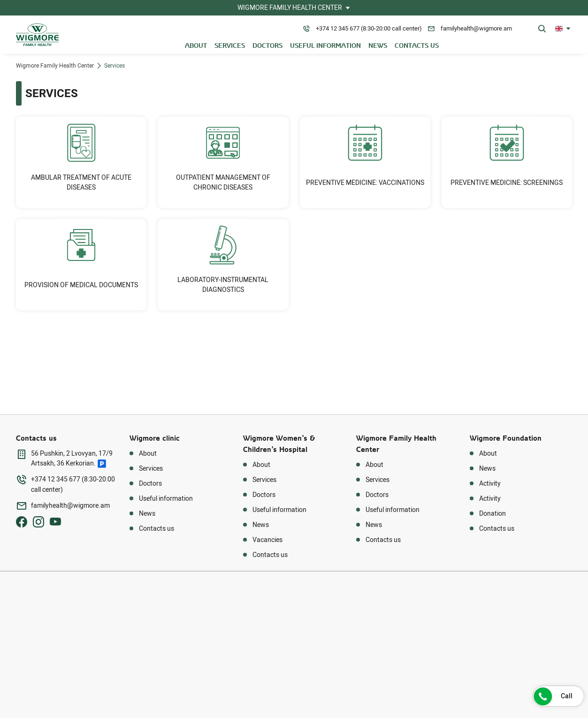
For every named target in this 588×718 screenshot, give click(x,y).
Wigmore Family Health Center (55, 66)
